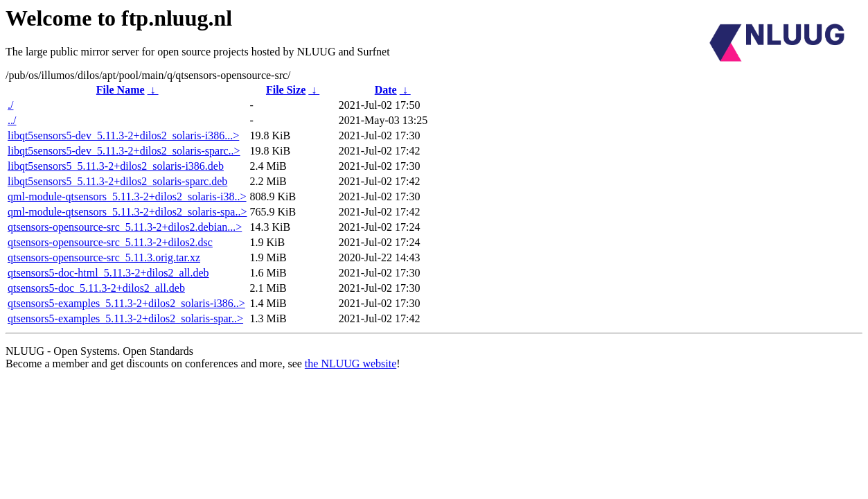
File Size (286, 90)
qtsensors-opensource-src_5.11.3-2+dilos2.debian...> (125, 227)
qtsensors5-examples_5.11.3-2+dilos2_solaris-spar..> (125, 318)
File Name (121, 90)
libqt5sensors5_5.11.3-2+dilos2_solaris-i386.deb (116, 166)
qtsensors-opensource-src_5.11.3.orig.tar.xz (104, 257)
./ (10, 105)
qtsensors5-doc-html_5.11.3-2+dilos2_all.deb (108, 273)
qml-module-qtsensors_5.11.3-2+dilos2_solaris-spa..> (127, 212)
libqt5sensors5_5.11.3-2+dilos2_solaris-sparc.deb (117, 181)
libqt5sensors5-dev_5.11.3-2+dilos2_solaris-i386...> (123, 135)
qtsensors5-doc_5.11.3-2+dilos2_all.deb (96, 288)
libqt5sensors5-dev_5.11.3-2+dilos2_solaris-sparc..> (124, 151)
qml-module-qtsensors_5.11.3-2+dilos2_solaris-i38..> (127, 196)
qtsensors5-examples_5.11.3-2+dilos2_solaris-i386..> (126, 303)
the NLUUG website (351, 364)
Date (386, 90)
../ (12, 120)
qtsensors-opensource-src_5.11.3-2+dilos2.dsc (110, 242)
